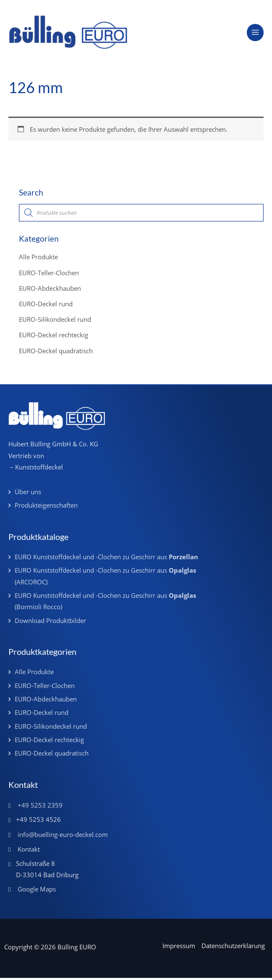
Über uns (28, 494)
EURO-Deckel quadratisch (56, 353)
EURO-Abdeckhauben (50, 290)
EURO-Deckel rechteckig (54, 337)
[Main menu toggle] (255, 34)
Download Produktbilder (50, 623)
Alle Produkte (38, 259)
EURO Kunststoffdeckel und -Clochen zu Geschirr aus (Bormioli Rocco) (105, 603)
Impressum (179, 948)
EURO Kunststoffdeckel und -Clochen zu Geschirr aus (106, 559)
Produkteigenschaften (46, 508)
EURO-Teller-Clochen (49, 275)
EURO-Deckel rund (46, 306)
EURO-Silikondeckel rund (55, 321)
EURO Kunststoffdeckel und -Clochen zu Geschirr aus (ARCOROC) (105, 578)
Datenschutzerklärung (233, 948)
